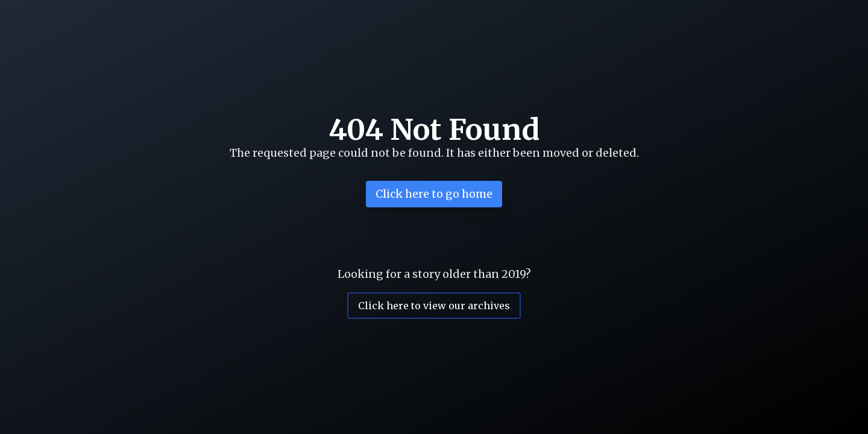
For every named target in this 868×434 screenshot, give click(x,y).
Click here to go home (434, 194)
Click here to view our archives (434, 306)
